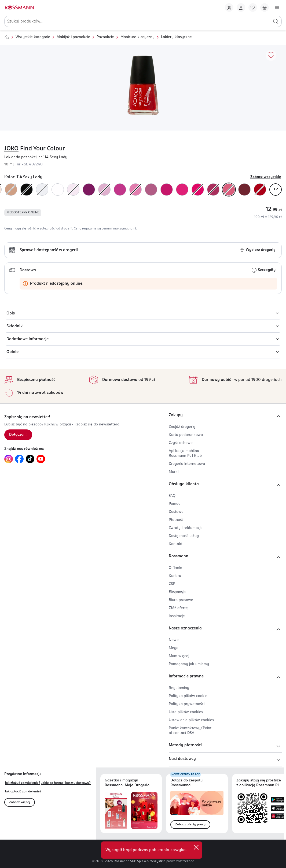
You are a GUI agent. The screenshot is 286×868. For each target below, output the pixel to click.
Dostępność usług (184, 536)
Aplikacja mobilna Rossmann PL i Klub (185, 453)
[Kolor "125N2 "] (167, 190)
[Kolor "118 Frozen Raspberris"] (213, 190)
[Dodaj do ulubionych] (271, 55)
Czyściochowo (181, 443)
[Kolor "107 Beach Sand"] (11, 190)
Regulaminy (179, 688)
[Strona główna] (7, 37)
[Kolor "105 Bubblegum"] (73, 190)
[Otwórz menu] (277, 8)
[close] (196, 847)
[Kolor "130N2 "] (89, 190)
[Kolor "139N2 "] (198, 190)
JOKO (11, 149)
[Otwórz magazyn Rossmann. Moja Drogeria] (144, 810)
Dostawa (176, 512)
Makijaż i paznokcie (73, 37)
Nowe (174, 640)
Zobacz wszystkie (266, 177)
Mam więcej (179, 656)
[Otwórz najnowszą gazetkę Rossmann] (116, 810)
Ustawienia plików (191, 720)
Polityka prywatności (187, 704)
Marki (174, 472)
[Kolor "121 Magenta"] (120, 190)
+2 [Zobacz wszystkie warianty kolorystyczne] (276, 189)
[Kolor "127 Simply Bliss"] (135, 190)
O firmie (175, 568)
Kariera (175, 576)
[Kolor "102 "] (42, 190)
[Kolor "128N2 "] (151, 190)
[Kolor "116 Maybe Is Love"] (244, 190)
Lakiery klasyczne (176, 37)
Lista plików (186, 712)
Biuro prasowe (181, 600)
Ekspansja (177, 592)
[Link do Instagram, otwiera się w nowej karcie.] (9, 459)
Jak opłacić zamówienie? (23, 792)
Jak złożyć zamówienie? (23, 783)
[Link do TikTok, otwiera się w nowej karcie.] (30, 459)
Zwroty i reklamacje (186, 528)
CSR (172, 584)
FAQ (172, 496)
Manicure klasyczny (137, 37)
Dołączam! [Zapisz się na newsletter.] (18, 435)
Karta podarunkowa (186, 435)
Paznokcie (105, 37)
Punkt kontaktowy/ (190, 731)
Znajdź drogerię (182, 427)
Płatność (176, 520)
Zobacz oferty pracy (190, 825)
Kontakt (176, 544)
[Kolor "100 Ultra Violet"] (58, 190)
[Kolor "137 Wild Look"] (27, 190)
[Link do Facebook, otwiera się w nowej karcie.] (19, 459)
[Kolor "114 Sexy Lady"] (229, 190)
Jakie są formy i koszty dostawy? (66, 783)
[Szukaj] (276, 21)
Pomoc (175, 504)
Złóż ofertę (178, 608)
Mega (174, 648)
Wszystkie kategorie (33, 37)
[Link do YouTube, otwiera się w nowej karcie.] (41, 459)
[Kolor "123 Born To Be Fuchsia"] (182, 190)
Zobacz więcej (20, 802)
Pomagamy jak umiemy (189, 664)
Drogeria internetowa (187, 464)
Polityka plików (188, 696)
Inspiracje (177, 616)
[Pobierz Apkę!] (229, 8)
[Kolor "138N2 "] (260, 190)
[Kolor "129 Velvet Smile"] (104, 190)
